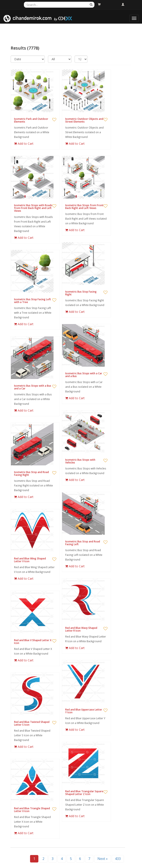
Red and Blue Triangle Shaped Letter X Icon (32, 810)
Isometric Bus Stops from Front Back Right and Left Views (84, 207)
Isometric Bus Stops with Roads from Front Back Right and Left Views (33, 208)
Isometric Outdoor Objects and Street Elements (84, 120)
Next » (103, 859)
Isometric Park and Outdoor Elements (31, 120)
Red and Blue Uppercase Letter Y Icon (84, 711)
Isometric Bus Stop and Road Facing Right (31, 473)
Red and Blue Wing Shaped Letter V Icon (30, 560)
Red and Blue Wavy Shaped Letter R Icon (81, 629)
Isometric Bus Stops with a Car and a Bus (84, 375)
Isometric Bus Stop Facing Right (81, 293)
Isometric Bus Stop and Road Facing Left (83, 543)
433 (118, 859)
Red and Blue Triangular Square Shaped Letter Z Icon (84, 793)
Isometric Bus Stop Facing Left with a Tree (33, 301)
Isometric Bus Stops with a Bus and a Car (33, 387)
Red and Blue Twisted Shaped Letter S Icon (32, 723)
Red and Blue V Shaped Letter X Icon (33, 642)
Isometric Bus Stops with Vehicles (80, 461)
